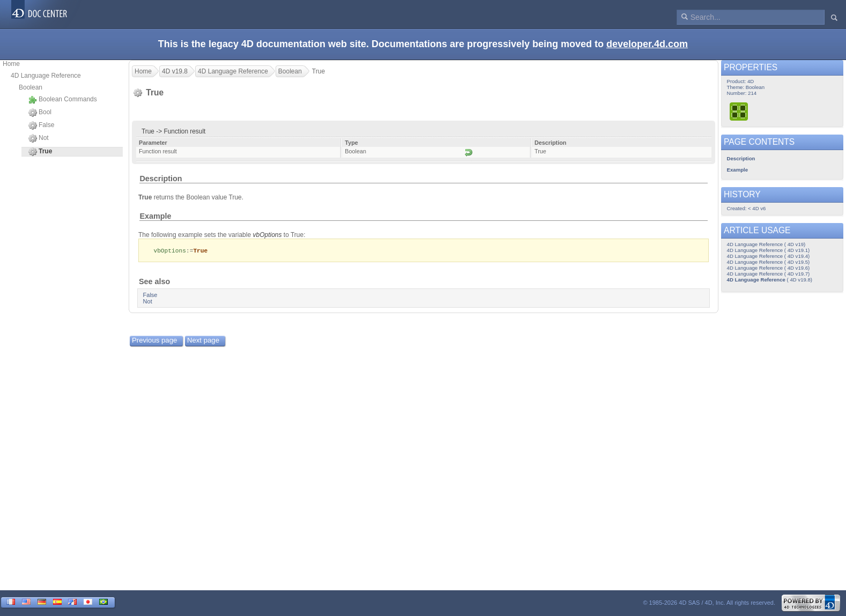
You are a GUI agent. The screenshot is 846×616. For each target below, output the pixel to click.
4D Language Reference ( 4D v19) (766, 244)
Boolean (31, 87)
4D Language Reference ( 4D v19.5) (769, 262)
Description (161, 179)
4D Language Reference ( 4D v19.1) (769, 250)
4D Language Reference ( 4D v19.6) (769, 268)
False (41, 125)
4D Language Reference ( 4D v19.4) (769, 256)
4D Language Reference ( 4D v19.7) (769, 274)
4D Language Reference (46, 76)
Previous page (154, 341)
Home (11, 64)
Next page (203, 341)
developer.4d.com (647, 44)
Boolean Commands (63, 100)
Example (155, 216)
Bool (40, 113)
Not (39, 138)
